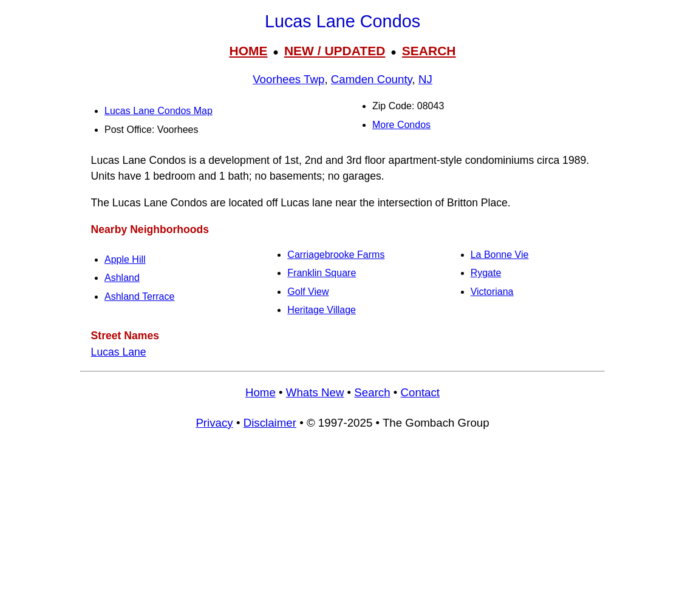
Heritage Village (322, 310)
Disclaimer (270, 423)
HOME (248, 51)
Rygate (486, 273)
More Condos (401, 125)
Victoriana (492, 292)
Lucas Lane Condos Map (158, 111)
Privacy (214, 423)
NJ (425, 79)
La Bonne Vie (500, 255)
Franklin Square (322, 273)
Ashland (122, 278)
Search (372, 392)
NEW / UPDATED (335, 51)
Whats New (315, 392)
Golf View (308, 292)
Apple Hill (125, 259)
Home (261, 392)
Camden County (372, 79)
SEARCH (429, 51)
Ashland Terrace (139, 296)
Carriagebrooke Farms (336, 255)
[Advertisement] (342, 529)
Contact (420, 392)
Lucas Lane (119, 352)
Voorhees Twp (288, 79)
